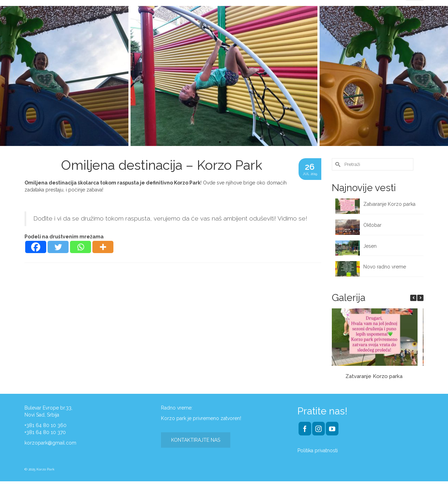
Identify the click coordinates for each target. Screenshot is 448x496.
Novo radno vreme (385, 267)
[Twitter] (58, 247)
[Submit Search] (337, 164)
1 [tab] (220, 142)
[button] (420, 298)
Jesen (370, 246)
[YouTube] (332, 429)
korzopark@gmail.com (50, 443)
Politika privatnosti (318, 450)
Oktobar (372, 225)
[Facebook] (36, 247)
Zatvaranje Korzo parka (390, 204)
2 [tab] (228, 142)
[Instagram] (318, 429)
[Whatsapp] (80, 247)
